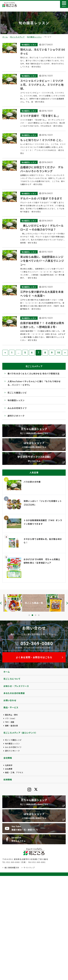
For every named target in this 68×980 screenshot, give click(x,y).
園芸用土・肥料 (12, 715)
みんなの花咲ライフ (17, 408)
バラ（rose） (11, 718)
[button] (29, 615)
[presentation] (1, 603)
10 (58, 353)
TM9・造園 (10, 722)
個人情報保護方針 (12, 867)
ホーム (5, 37)
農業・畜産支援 (12, 726)
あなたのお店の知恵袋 (14, 693)
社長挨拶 (9, 765)
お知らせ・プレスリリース (16, 686)
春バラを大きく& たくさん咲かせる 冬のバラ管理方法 (33, 373)
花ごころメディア (17, 37)
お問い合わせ (10, 700)
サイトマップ (29, 867)
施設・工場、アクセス (14, 772)
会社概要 (9, 769)
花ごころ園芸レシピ (17, 393)
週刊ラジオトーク (16, 416)
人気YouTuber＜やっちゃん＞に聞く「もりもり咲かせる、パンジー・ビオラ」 (34, 383)
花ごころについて (12, 679)
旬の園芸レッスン (34, 37)
